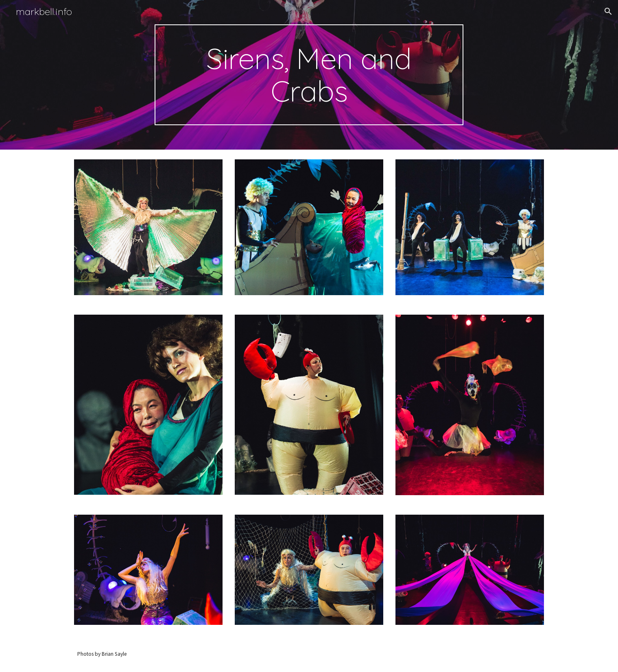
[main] (309, 75)
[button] (608, 11)
